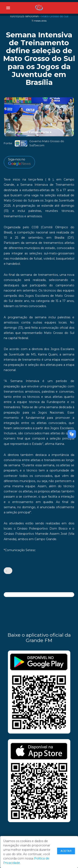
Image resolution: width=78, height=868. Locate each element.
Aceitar (66, 851)
